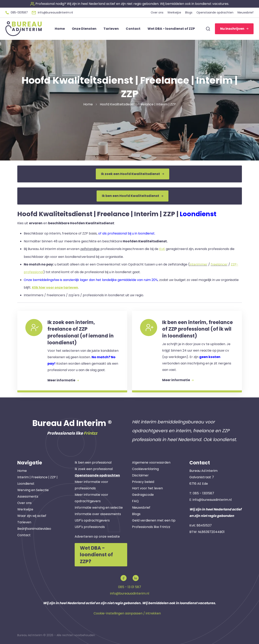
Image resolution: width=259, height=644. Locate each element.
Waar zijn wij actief (32, 516)
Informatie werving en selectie (99, 508)
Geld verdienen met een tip (154, 520)
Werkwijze (25, 509)
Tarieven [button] (111, 29)
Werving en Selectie (33, 490)
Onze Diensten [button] (84, 29)
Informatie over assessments (98, 514)
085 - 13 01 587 (130, 587)
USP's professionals (90, 527)
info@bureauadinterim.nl (212, 500)
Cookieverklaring (145, 469)
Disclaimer (140, 475)
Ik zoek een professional (94, 469)
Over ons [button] (157, 12)
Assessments (28, 496)
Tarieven (24, 522)
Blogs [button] (189, 12)
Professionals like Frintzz (151, 527)
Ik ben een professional (93, 462)
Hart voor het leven (147, 488)
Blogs (136, 514)
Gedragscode (143, 495)
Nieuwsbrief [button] (246, 12)
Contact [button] (133, 29)
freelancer (219, 264)
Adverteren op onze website (97, 536)
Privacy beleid (143, 482)
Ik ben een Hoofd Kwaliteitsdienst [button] (133, 196)
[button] (130, 4)
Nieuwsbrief (141, 508)
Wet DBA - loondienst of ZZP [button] (171, 29)
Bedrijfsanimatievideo (34, 529)
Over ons (24, 503)
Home (22, 471)
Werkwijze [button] (174, 12)
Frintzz (90, 433)
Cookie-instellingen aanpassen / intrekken (127, 613)
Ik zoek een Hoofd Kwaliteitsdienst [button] (133, 174)
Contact (24, 535)
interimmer (199, 264)
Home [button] (60, 29)
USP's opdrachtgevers (92, 520)
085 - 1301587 (203, 493)
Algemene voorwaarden (151, 462)
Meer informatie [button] (63, 380)
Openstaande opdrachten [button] (215, 12)
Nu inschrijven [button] (234, 29)
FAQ (135, 501)
